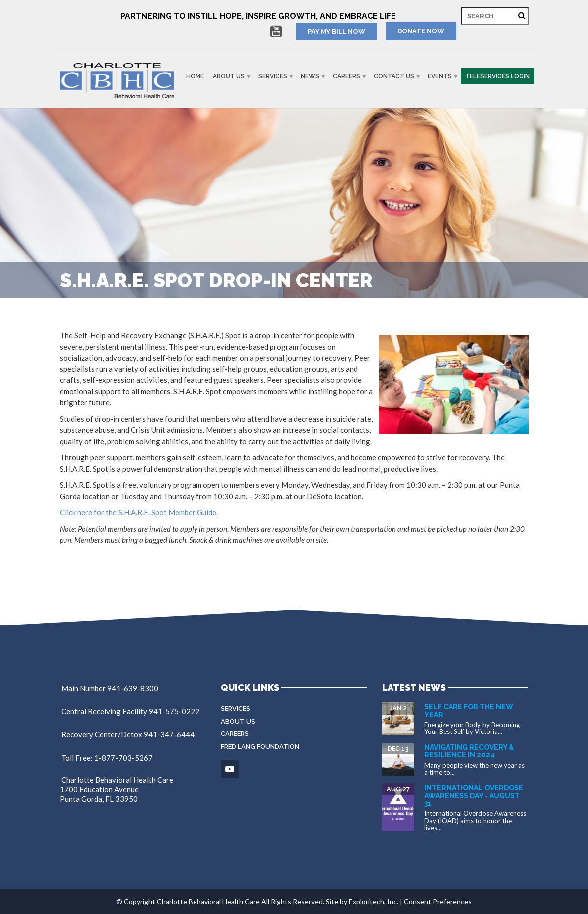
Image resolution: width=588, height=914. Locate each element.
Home (195, 76)
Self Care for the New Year (469, 710)
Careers (346, 76)
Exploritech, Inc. (374, 901)
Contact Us (394, 76)
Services (273, 76)
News (310, 76)
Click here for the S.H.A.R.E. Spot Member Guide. (139, 512)
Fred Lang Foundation (260, 747)
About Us (229, 76)
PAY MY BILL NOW (336, 32)
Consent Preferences (438, 901)
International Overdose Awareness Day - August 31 (474, 796)
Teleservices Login (497, 76)
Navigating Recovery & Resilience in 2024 (469, 751)
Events (440, 76)
